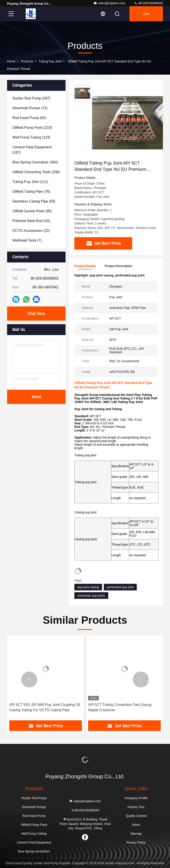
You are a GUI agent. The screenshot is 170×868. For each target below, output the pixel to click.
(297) (31, 98)
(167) (32, 150)
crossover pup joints (91, 596)
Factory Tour (136, 807)
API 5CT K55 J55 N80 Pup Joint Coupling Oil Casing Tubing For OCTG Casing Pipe (45, 707)
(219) (32, 128)
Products (27, 61)
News (136, 825)
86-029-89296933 (149, 3)
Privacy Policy (136, 842)
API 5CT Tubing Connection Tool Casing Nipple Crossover (120, 707)
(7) (27, 240)
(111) (30, 182)
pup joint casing (88, 587)
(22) (31, 231)
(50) (34, 201)
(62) (29, 118)
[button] (29, 679)
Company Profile (136, 798)
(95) (32, 211)
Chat (146, 14)
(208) (36, 172)
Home (11, 61)
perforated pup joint (120, 587)
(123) (31, 137)
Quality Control (136, 816)
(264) (35, 162)
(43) (31, 221)
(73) (30, 108)
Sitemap (136, 834)
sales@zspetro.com (109, 3)
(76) (31, 192)
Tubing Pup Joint (50, 61)
